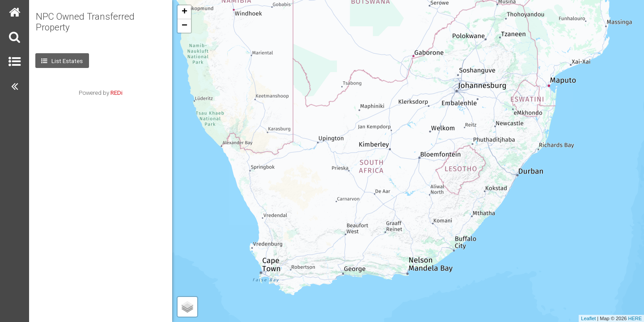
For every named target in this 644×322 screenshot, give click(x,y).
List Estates (62, 61)
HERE (635, 318)
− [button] (184, 26)
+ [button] (184, 12)
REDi (117, 93)
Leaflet (588, 318)
